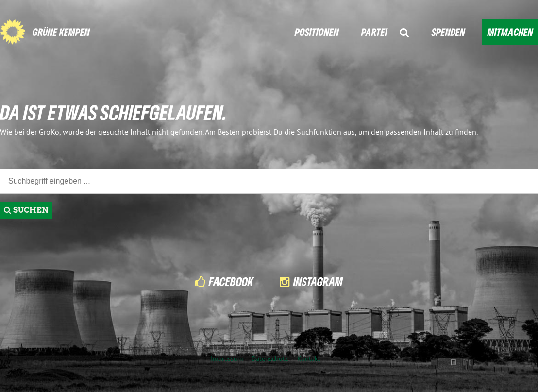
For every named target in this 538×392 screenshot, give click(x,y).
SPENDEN (448, 32)
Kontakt (309, 358)
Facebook (231, 281)
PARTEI (374, 32)
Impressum (227, 358)
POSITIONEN (317, 32)
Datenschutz (270, 358)
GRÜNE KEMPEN (61, 32)
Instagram (318, 281)
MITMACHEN (510, 32)
